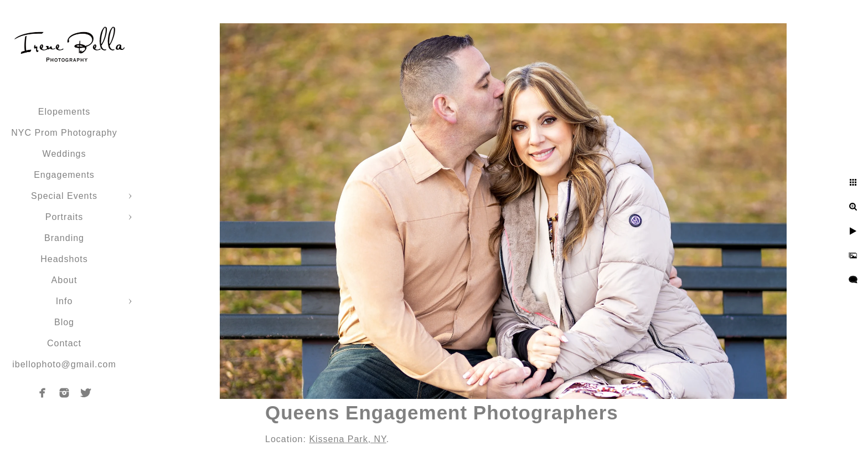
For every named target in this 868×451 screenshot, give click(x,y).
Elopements (64, 112)
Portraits (64, 217)
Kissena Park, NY (347, 439)
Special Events (64, 196)
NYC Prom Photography (64, 133)
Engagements (64, 175)
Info (64, 301)
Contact (64, 343)
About (64, 280)
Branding (64, 238)
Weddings (64, 154)
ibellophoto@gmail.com (64, 364)
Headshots (64, 259)
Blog (64, 322)
